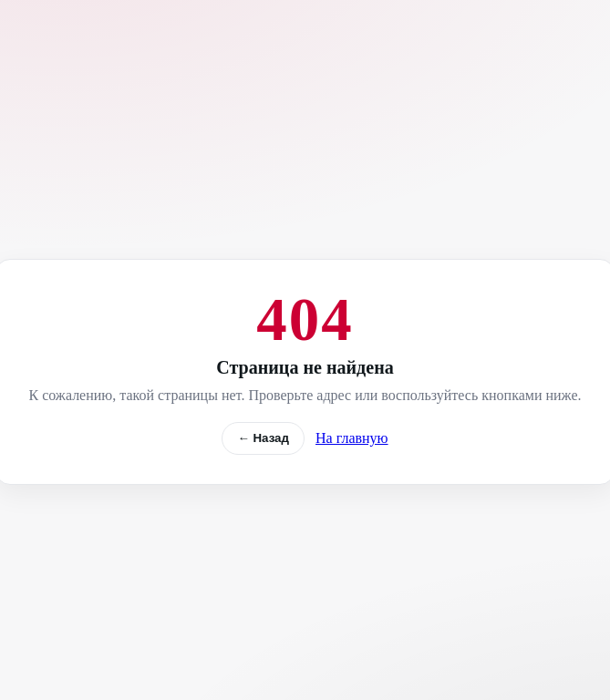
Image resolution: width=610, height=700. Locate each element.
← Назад (263, 438)
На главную (352, 438)
